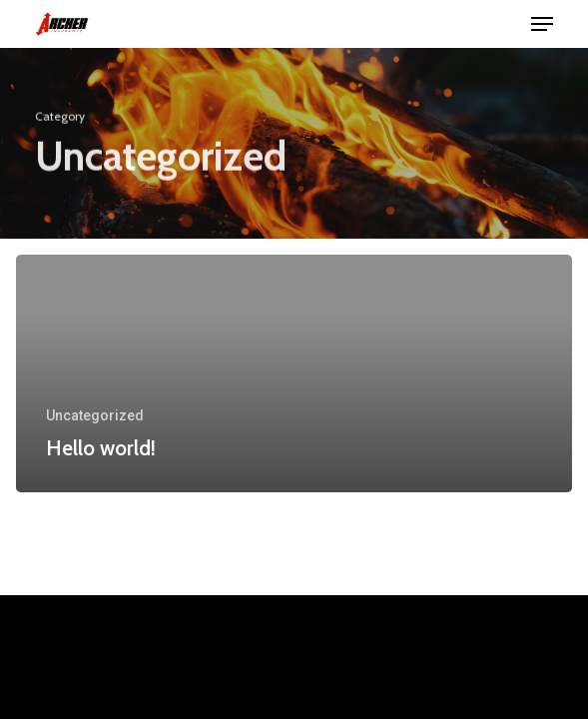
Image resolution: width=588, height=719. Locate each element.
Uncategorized (95, 415)
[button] (542, 24)
